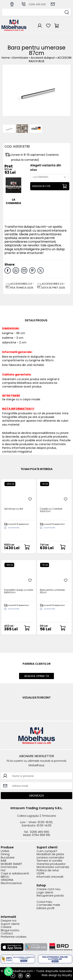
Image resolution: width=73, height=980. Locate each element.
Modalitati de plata (50, 854)
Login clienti (45, 893)
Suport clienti (10, 924)
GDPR (40, 874)
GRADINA (7, 880)
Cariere (6, 927)
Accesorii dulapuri (43, 58)
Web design (49, 975)
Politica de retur (48, 870)
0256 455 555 (33, 4)
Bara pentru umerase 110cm (52, 591)
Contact (7, 934)
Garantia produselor (51, 864)
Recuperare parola (50, 896)
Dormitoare (21, 58)
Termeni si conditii (49, 861)
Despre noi (9, 921)
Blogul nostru (10, 930)
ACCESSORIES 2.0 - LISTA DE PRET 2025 (54, 286)
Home (6, 58)
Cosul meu (44, 902)
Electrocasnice (11, 883)
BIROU (5, 877)
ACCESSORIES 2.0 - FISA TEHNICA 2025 (22, 286)
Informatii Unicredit (50, 877)
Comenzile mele (48, 905)
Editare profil (45, 908)
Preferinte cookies (14, 937)
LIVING (5, 851)
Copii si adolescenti (15, 874)
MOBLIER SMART (11, 864)
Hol (3, 870)
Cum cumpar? (47, 851)
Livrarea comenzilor (50, 858)
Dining (5, 854)
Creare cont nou (48, 889)
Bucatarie (8, 858)
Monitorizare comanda (53, 867)
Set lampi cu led (14, 509)
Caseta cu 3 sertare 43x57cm (51, 510)
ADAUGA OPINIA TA (36, 676)
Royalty (67, 975)
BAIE (4, 861)
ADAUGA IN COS (41, 186)
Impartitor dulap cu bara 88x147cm (19, 591)
